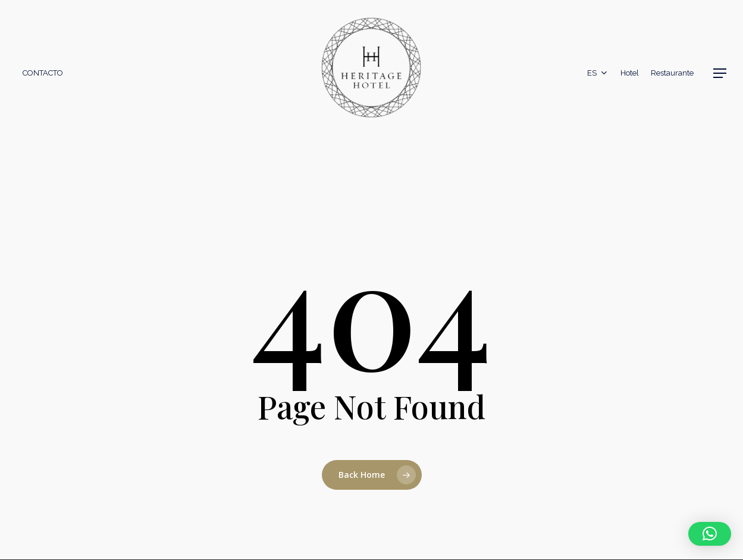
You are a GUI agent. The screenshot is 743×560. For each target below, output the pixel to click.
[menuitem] (598, 73)
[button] (720, 73)
